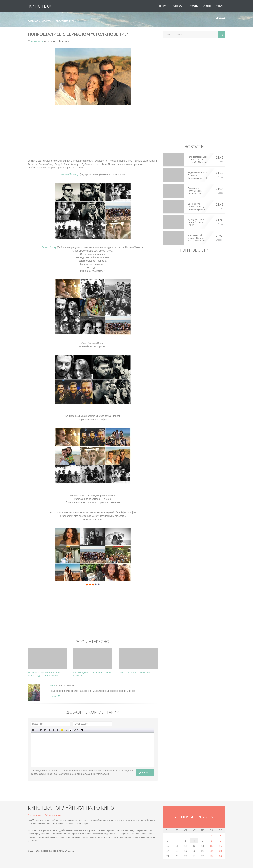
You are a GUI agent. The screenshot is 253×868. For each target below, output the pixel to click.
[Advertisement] (93, 132)
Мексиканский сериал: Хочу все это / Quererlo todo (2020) (197, 238)
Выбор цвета (66, 730)
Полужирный (33, 730)
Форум (219, 6)
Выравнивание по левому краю (50, 730)
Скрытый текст (71, 730)
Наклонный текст (37, 730)
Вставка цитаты (74, 730)
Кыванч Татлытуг (70, 174)
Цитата (55, 696)
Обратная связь (54, 815)
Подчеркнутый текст (41, 730)
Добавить (145, 772)
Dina (52, 686)
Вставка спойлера (82, 730)
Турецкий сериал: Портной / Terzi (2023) (197, 222)
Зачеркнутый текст (45, 730)
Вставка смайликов (62, 730)
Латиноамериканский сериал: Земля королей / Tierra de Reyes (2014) (198, 160)
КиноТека (39, 6)
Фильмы (194, 6)
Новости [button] (163, 6)
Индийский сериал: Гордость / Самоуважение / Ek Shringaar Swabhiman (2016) (198, 175)
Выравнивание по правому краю (57, 730)
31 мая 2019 (37, 41)
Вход (221, 18)
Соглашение (35, 815)
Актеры (207, 6)
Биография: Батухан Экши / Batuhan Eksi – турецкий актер (195, 191)
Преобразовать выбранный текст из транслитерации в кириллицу (78, 730)
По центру (53, 730)
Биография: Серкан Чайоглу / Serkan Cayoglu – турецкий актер (196, 207)
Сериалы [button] (179, 6)
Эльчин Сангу (49, 247)
